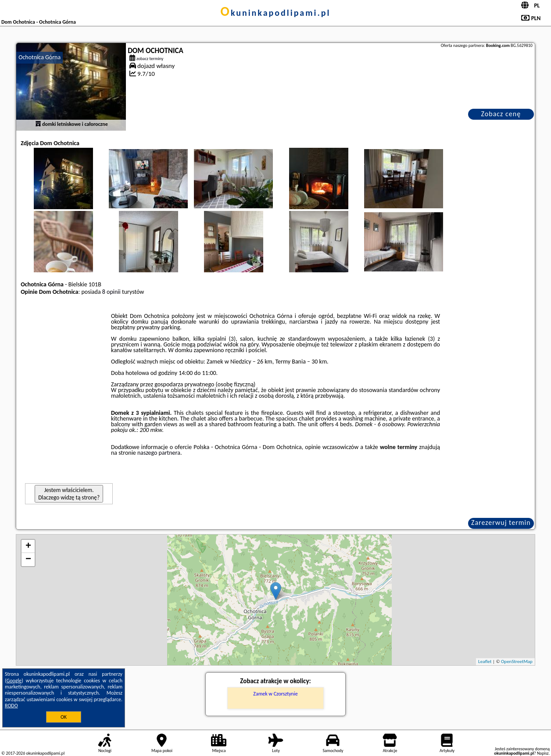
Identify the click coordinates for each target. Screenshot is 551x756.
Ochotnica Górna (39, 57)
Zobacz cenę (501, 114)
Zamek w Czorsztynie (275, 694)
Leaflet (485, 661)
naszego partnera (159, 453)
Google (14, 681)
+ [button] (28, 546)
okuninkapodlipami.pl (276, 13)
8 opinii (111, 292)
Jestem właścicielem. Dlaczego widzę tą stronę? (69, 494)
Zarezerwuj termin (501, 522)
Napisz (543, 753)
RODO (11, 706)
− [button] (28, 560)
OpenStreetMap (517, 661)
